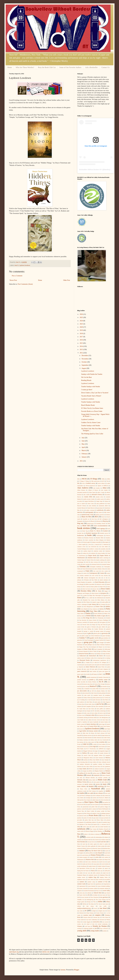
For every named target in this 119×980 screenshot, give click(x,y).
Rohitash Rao (107, 848)
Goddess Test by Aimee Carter (91, 423)
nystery (95, 798)
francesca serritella (82, 622)
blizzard (99, 521)
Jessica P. (93, 686)
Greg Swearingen (89, 640)
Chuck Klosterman (87, 569)
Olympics (80, 802)
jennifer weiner (103, 680)
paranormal (86, 807)
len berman (103, 731)
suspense (80, 891)
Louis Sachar (101, 747)
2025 (82, 317)
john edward (86, 693)
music (105, 784)
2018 (82, 334)
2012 (82, 353)
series (97, 857)
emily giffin (105, 602)
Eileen (79, 598)
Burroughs (106, 542)
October (84, 362)
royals (107, 851)
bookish (105, 531)
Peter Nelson (87, 813)
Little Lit (86, 744)
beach (103, 517)
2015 (82, 343)
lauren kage (102, 724)
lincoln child (97, 735)
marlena (86, 760)
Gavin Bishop (87, 629)
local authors (102, 744)
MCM (91, 769)
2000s (108, 479)
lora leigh (93, 747)
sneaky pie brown (87, 864)
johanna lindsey (101, 691)
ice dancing (99, 658)
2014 (82, 346)
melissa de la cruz (85, 773)
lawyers (81, 729)
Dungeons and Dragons (83, 593)
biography (80, 521)
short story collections (91, 862)
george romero (100, 631)
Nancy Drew (84, 789)
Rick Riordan (81, 842)
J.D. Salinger (103, 662)
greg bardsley (105, 638)
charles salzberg (100, 560)
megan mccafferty (88, 771)
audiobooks (100, 510)
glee (78, 636)
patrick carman (92, 809)
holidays (99, 654)
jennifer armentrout (91, 677)
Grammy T (83, 638)
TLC (97, 904)
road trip (85, 844)
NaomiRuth (96, 789)
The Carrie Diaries (101, 900)
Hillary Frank (107, 651)
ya (96, 928)
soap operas (96, 864)
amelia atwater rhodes (89, 499)
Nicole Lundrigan (86, 795)
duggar (106, 591)
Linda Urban (107, 738)
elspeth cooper (96, 602)
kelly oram (87, 713)
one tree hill (82, 804)
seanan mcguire (83, 857)
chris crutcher (86, 564)
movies (98, 784)
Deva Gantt (86, 587)
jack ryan (84, 665)
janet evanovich (82, 671)
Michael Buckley (90, 778)
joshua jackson (96, 698)
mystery (91, 786)
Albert (105, 488)
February (85, 454)
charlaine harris (92, 558)
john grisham (102, 693)
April (83, 447)
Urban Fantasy (90, 913)
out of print (95, 804)
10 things (94, 479)
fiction (88, 616)
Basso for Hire (86, 517)
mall (78, 753)
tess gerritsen (104, 897)
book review (84, 528)
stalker (81, 873)
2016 (82, 340)
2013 (82, 350)
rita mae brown (91, 842)
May (83, 444)
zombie (105, 931)
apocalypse (100, 508)
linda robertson (98, 738)
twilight (94, 911)
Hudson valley (90, 658)
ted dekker (95, 895)
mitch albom (105, 782)
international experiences (100, 660)
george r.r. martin (89, 631)
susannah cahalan (104, 888)
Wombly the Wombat (100, 926)
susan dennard (92, 886)
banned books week (87, 515)
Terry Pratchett (94, 897)
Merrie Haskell (106, 775)
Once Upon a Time (91, 802)
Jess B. (101, 682)
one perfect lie (106, 802)
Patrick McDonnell (103, 809)
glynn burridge (106, 636)
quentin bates (107, 822)
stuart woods (99, 879)
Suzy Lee (98, 891)
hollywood (83, 656)
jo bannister (87, 689)
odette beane (95, 800)
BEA (96, 517)
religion (106, 837)
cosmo (108, 573)
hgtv (100, 651)
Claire (87, 571)
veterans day (96, 917)
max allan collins (88, 766)
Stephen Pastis (104, 877)
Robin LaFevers (87, 848)
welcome (102, 920)
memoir (89, 775)
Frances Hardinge (103, 620)
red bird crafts (90, 837)
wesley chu (80, 924)
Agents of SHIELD (103, 486)
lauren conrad (81, 724)
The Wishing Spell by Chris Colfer (92, 434)
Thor (94, 902)
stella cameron (96, 873)
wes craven (105, 922)
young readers (95, 931)
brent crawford (89, 540)
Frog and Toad (102, 625)
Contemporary (93, 573)
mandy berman (104, 753)
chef (87, 562)
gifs (85, 633)
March (84, 450)
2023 (82, 324)
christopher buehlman (96, 567)
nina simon (105, 795)
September (85, 365)
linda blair (80, 738)
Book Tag (85, 531)
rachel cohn (95, 827)
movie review (89, 784)
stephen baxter (81, 877)
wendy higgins (87, 922)
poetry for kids (87, 818)
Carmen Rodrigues (82, 549)
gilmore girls (97, 633)
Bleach (93, 521)
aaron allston (101, 483)
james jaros (92, 665)
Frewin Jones (86, 625)
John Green (94, 693)
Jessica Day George (99, 684)
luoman (63, 970)
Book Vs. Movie (95, 531)
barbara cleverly (100, 515)
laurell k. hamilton (82, 722)
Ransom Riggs (89, 831)
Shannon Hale (90, 860)
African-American (90, 486)
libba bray (85, 733)
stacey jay (100, 871)
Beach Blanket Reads (88, 405)
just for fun (100, 704)
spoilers (100, 868)
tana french (107, 893)
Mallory (85, 753)
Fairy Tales (94, 611)
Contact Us (105, 67)
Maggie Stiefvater (88, 751)
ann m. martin (81, 503)
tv (86, 911)
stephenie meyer (81, 879)
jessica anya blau (88, 684)
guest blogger (100, 642)
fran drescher (83, 620)
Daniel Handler (81, 582)
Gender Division (99, 629)
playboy (79, 818)
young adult (82, 931)
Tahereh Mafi (98, 893)
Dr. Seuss (98, 591)
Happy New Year (84, 647)
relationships (99, 837)
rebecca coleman (95, 834)
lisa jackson (80, 742)
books (90, 535)
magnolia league (104, 751)
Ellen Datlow (101, 600)
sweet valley (106, 891)
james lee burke (101, 665)
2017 (82, 337)
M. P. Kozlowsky (91, 749)
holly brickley (106, 654)
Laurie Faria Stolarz (105, 726)
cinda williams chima (100, 569)
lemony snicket (93, 731)
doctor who (96, 589)
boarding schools (101, 523)
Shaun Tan (107, 860)
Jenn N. (17, 265)
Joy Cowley (105, 698)
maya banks (83, 769)
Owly (79, 807)
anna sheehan (92, 506)
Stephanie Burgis (82, 875)
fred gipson (103, 622)
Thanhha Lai (81, 900)
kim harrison (100, 715)
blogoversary (90, 523)
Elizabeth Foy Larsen (89, 600)
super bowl (91, 884)
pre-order (80, 820)
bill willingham (104, 519)
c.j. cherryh (96, 544)
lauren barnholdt (94, 722)
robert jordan (101, 846)
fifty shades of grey (100, 616)
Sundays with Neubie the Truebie (92, 374)
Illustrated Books (85, 660)
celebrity (93, 553)
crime (79, 578)
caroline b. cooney (94, 549)
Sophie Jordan (101, 866)
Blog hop (105, 521)
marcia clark (87, 755)
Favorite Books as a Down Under (92, 411)
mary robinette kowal (104, 762)
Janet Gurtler (93, 671)
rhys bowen (96, 840)
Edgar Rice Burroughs (95, 595)
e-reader (85, 595)
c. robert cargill (81, 544)
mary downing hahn (82, 762)
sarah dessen (85, 855)
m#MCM (101, 749)
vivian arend (80, 920)
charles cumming (104, 558)
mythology (101, 786)
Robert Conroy (81, 846)
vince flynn (105, 917)
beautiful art (86, 519)
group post (88, 642)
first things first (88, 618)
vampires (98, 915)
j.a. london (87, 662)
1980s (103, 479)
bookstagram (100, 535)
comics (85, 573)
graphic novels (94, 638)
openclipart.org (14, 952)
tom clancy (90, 906)
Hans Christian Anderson (103, 645)
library (93, 733)
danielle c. (90, 582)
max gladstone (106, 766)
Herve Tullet (93, 651)
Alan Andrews (83, 488)
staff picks (107, 871)
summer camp (91, 882)
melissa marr (96, 773)
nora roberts (80, 798)
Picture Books (93, 815)
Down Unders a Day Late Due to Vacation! (95, 393)
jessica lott (85, 686)
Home (10, 67)
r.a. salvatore (103, 824)
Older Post (67, 280)
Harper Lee (102, 647)
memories (97, 775)
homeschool (92, 656)
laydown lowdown (25, 265)
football (108, 618)
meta (81, 778)
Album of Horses (93, 490)
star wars (88, 873)
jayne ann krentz (103, 671)
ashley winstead (90, 510)
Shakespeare (80, 860)
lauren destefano (91, 724)
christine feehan (106, 564)
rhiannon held (87, 840)
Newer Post (13, 280)
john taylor (87, 695)
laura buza (105, 720)
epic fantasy (93, 604)
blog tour (80, 523)
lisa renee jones (90, 742)
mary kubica (93, 762)
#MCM (84, 479)
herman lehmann (83, 651)
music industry (82, 786)
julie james (98, 702)
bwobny (107, 170)
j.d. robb (94, 662)
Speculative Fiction (84, 868)
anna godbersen (101, 503)
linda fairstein (88, 738)
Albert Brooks (81, 490)
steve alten (91, 879)
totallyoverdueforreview (84, 908)
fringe (94, 625)
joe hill (92, 691)
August (84, 368)
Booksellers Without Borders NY (90, 170)
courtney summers (84, 575)
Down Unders (106, 589)
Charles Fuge (81, 560)
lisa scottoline (101, 742)
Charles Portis (90, 560)
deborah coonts (101, 584)
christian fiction (96, 564)
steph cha (105, 873)
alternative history (97, 495)
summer (82, 882)
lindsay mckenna (84, 740)
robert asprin (93, 844)
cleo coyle (96, 571)
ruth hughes (80, 853)
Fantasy (88, 613)
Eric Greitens (102, 604)
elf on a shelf (89, 598)
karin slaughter (87, 706)
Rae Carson (93, 829)
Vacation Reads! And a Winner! (91, 396)
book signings (101, 529)
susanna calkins (93, 888)
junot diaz (82, 704)
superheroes (99, 884)
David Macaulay (100, 582)
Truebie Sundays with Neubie (91, 387)
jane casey (87, 669)
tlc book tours (104, 904)
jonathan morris (98, 695)
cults (99, 578)
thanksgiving (90, 900)
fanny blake (80, 613)
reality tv (86, 834)
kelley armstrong (101, 711)
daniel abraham (104, 580)
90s (78, 483)
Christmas (83, 567)
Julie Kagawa (106, 702)
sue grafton (107, 879)
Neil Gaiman (92, 791)
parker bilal (94, 807)
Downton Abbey (86, 591)
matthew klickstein (85, 764)
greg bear (80, 640)
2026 (82, 314)
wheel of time (91, 924)
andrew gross (100, 499)
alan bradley (97, 488)
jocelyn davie (105, 689)
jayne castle (80, 674)
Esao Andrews (94, 609)
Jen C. (101, 674)
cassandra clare (104, 549)
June (83, 441)
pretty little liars (89, 820)
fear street (82, 616)
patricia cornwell (82, 809)
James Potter (101, 667)
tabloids (89, 893)
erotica (108, 606)
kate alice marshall (98, 706)
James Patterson (90, 667)
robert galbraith (91, 846)
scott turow (107, 855)
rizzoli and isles (101, 842)
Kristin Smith (93, 717)
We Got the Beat (86, 377)
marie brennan (99, 758)
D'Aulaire (86, 580)
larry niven (97, 720)
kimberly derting (83, 717)
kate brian (91, 709)
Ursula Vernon (100, 913)
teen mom (103, 895)
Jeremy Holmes (92, 682)
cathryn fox (86, 553)
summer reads (81, 884)
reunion (79, 840)
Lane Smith (80, 720)
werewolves (96, 922)
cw (104, 578)
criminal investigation (90, 578)
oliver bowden (105, 800)
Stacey (93, 871)
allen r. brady (101, 492)
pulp (100, 822)
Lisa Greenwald (104, 740)
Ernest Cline (99, 607)
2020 (82, 327)
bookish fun (80, 533)
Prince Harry (100, 820)
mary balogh (105, 760)
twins (109, 911)
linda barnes (105, 735)
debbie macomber (90, 584)
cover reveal (95, 575)
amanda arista (99, 497)
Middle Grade (102, 780)
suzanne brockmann (89, 891)
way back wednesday (92, 920)
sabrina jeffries (89, 853)
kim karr (108, 715)
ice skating (107, 658)
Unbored (81, 913)
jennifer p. (92, 680)
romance (82, 851)
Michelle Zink (81, 780)
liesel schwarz (101, 733)
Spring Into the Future (83, 871)
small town (102, 862)
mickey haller (92, 780)
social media (105, 864)
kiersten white (90, 715)
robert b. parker (104, 844)
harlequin (94, 647)
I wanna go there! (87, 390)
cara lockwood (92, 547)
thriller (100, 902)
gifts (90, 633)
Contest (102, 573)
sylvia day (82, 893)
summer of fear (103, 882)
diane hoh (103, 587)
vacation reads (87, 915)
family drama (104, 611)
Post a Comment (17, 276)
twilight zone (102, 911)
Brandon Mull (100, 538)
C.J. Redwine (105, 544)
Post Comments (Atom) (25, 284)
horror (101, 656)
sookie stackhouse (82, 866)
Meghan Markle (99, 771)
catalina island (87, 551)
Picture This (105, 816)
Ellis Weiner (87, 602)
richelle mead (105, 840)
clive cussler (105, 571)
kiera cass (82, 715)
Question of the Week (85, 824)
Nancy (108, 786)
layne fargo (107, 729)
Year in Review (104, 928)
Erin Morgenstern (88, 607)
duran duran (95, 593)
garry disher (102, 627)
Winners (80, 926)
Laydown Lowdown (88, 371)
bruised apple (87, 542)
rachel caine (86, 827)
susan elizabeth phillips (104, 886)
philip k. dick (96, 813)
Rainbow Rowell (103, 829)
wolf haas (88, 926)
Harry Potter (88, 649)
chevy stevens (94, 562)
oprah (89, 804)
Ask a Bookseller (91, 67)
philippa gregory (106, 813)
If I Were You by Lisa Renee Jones (92, 408)
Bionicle (87, 521)
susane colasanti (83, 888)
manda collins (94, 753)
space (109, 866)
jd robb (87, 674)
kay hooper (88, 711)
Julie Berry (90, 702)
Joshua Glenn (87, 698)
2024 (82, 321)
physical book (83, 816)
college (79, 573)
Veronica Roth (87, 917)
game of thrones (91, 627)
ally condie (87, 495)
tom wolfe (103, 906)
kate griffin (100, 709)
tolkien (79, 906)
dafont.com (46, 952)
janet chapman (104, 669)
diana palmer (94, 587)
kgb (109, 713)
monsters (80, 784)
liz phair (95, 744)
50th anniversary (96, 481)
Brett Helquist (100, 540)
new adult (90, 793)
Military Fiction (82, 782)
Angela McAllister (89, 501)
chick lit (103, 562)
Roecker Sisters (97, 848)
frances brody (92, 620)
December (85, 356)
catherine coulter (98, 551)
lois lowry (86, 747)
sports (106, 868)
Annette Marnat (81, 508)
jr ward (89, 700)
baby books (99, 512)
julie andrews (81, 702)
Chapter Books (92, 556)
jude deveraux (97, 700)
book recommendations (101, 526)
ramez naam (80, 831)
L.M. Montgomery (103, 717)
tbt (89, 895)
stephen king (92, 877)
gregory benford (99, 640)
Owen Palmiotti (104, 804)
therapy (89, 902)
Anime (106, 501)
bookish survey (104, 533)
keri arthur (95, 713)
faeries (102, 609)
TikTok (84, 904)
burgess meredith (96, 542)
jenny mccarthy (81, 682)
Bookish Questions (92, 533)
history (93, 654)
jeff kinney (94, 674)
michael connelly (103, 778)
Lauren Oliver (93, 726)
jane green (95, 669)
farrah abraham (98, 613)
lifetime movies (88, 735)
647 (103, 481)
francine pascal (93, 622)
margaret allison (98, 755)
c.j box (89, 544)
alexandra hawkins (82, 492)
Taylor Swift (82, 895)
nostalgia (88, 798)
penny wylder (101, 811)
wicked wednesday (103, 924)
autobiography (89, 512)
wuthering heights (88, 928)
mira (90, 782)
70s (107, 481)
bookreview (81, 535)
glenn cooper (85, 636)
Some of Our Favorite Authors (70, 67)
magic (96, 751)
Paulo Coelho (91, 811)
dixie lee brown (87, 589)
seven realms (105, 857)
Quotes (95, 824)
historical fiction (84, 654)
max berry (98, 766)
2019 (82, 330)
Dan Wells (94, 580)
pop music (96, 818)
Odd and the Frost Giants (84, 800)
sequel (91, 857)
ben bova (95, 519)
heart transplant (98, 649)
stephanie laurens (93, 875)
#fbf (78, 479)
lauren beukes (104, 722)
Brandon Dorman (89, 538)
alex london (104, 490)
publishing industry (91, 822)
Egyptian (106, 595)
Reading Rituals (86, 380)
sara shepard (99, 853)
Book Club (86, 526)
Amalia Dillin (88, 497)
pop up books (105, 818)
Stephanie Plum (104, 875)
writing (79, 928)
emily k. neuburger (82, 604)
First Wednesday (99, 618)
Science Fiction (96, 855)
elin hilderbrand (99, 598)
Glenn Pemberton (95, 636)
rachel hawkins (104, 827)
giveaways (105, 633)
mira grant (97, 782)
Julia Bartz (105, 700)
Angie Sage (99, 501)
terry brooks (85, 897)
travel (95, 908)
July (83, 438)
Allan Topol (92, 492)
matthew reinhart (98, 764)
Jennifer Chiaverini (103, 677)
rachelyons (81, 829)
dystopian (103, 593)
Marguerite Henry (88, 758)
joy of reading (81, 700)
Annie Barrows (91, 508)
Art (83, 510)
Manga (79, 755)
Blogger (77, 970)
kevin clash (103, 713)
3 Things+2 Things (84, 481)
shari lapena (99, 860)
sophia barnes (92, 866)
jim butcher (104, 686)
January (84, 457)
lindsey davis (94, 740)
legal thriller (83, 731)
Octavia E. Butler (103, 798)
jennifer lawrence (82, 680)
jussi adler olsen (90, 704)
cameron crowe (81, 547)
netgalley (101, 791)
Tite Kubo (91, 904)
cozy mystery (104, 575)
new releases (99, 793)
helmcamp (107, 649)
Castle (79, 551)
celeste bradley (101, 553)
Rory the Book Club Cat (47, 67)
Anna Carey (91, 503)
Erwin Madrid (84, 609)
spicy (94, 868)
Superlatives (107, 884)
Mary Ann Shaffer (95, 760)
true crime (80, 911)
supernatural (82, 886)
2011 (81, 461)
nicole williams (96, 795)
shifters (81, 862)
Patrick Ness (81, 811)
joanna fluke (95, 689)
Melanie (108, 771)
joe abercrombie (82, 691)
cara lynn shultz (103, 547)
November (85, 359)
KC (94, 711)
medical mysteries (99, 769)
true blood (103, 908)
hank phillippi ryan (90, 645)
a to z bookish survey (89, 483)
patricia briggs (104, 807)
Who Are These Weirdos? (25, 67)
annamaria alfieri (103, 506)
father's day (107, 613)
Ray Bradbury (99, 831)
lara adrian (89, 720)
